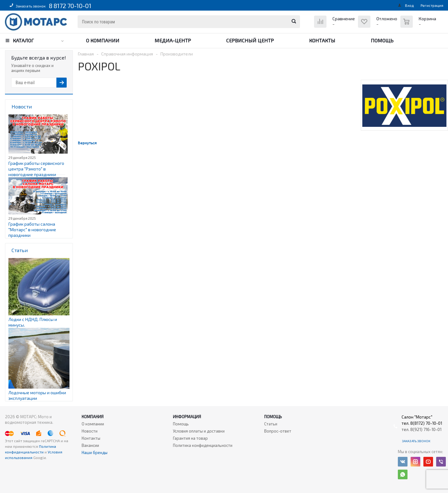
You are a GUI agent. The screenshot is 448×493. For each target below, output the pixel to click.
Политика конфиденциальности (203, 445)
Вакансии (90, 445)
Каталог (23, 40)
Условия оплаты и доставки (199, 431)
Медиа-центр (173, 40)
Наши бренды (95, 452)
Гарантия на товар (190, 438)
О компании (103, 40)
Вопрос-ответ (278, 431)
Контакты (322, 40)
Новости (90, 431)
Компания (93, 417)
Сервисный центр (250, 40)
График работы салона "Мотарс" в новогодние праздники (32, 230)
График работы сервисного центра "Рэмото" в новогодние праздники (36, 169)
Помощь (382, 40)
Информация (187, 417)
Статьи (271, 424)
